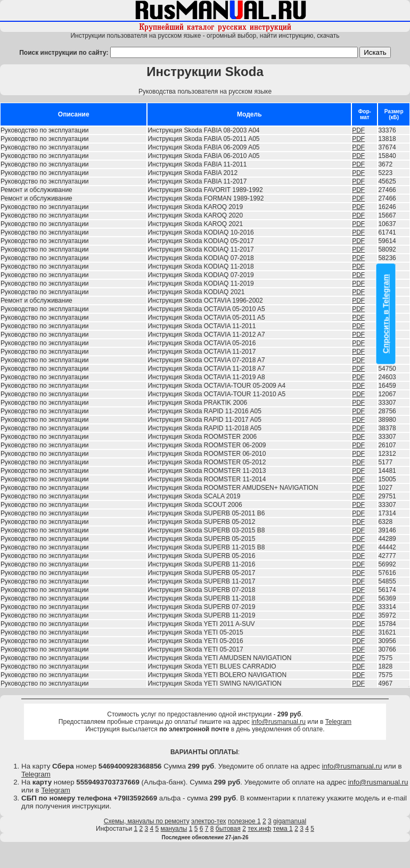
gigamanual (290, 821)
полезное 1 (244, 821)
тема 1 (283, 829)
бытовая (228, 829)
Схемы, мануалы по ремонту (147, 821)
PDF (358, 130)
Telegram (338, 722)
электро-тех (209, 821)
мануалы (174, 829)
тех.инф (259, 829)
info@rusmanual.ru (278, 722)
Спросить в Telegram (386, 314)
